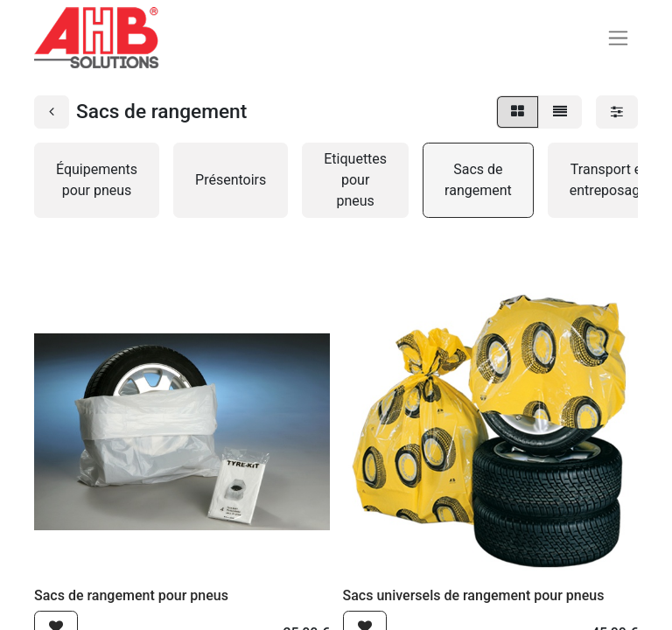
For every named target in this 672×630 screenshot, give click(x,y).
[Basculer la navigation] (618, 38)
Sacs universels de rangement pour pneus (474, 595)
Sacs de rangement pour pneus (131, 595)
